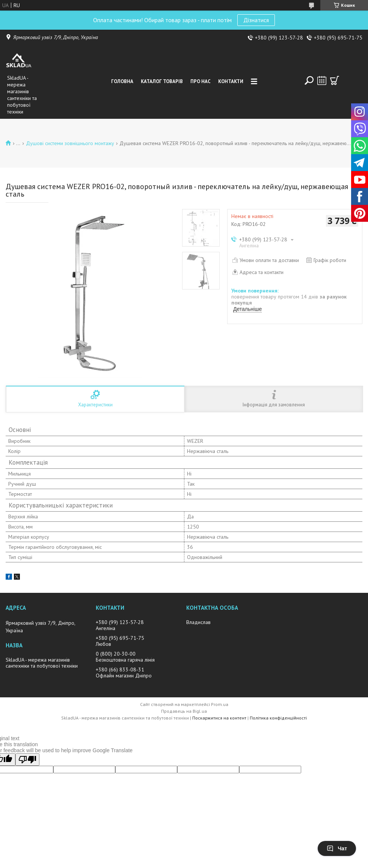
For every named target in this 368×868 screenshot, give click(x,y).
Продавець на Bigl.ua (184, 711)
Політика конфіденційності (278, 718)
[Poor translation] (27, 760)
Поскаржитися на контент (219, 718)
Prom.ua (220, 704)
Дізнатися (256, 20)
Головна (122, 81)
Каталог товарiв (162, 81)
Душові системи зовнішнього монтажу (70, 143)
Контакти (231, 81)
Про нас (201, 81)
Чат (337, 848)
